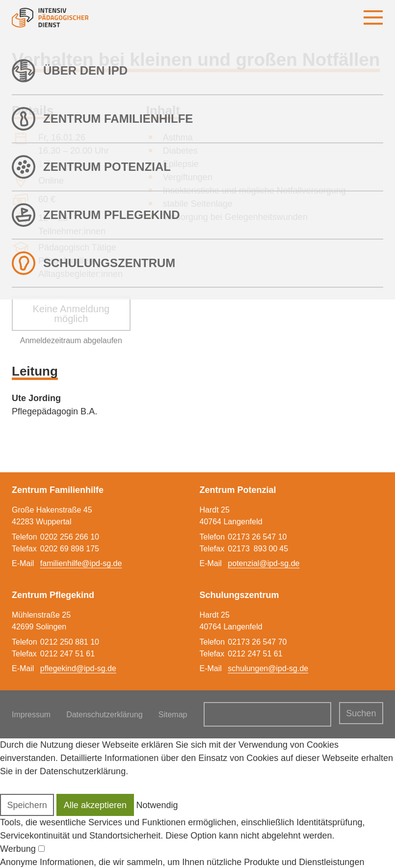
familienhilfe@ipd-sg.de (81, 563)
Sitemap (173, 715)
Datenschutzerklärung (105, 715)
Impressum (31, 715)
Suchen (361, 713)
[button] (27, 805)
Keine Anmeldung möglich (71, 314)
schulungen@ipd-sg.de (268, 668)
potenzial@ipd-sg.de (263, 563)
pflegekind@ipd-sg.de (78, 668)
